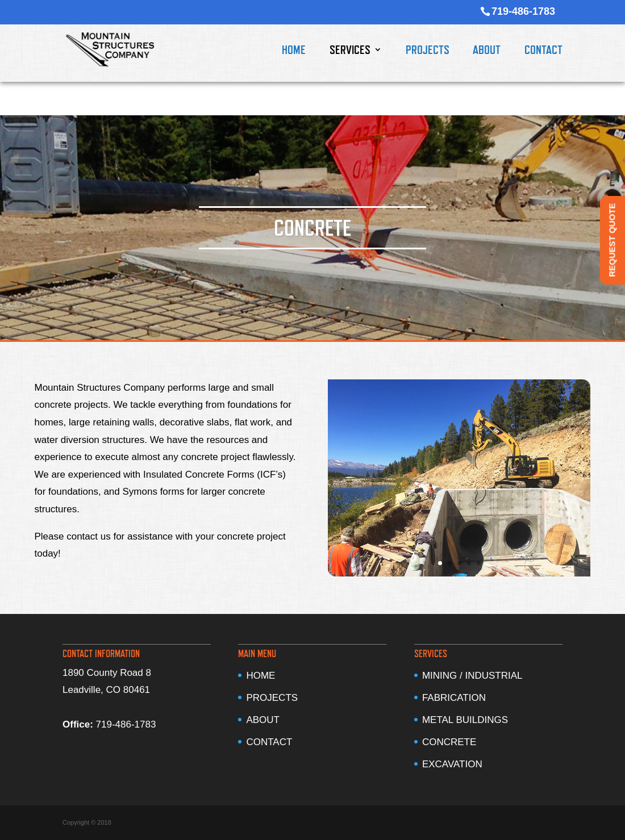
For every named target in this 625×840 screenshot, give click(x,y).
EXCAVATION (452, 764)
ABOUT (487, 51)
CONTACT (543, 51)
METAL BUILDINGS (465, 720)
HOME (294, 51)
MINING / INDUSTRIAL (472, 676)
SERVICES (350, 51)
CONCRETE (449, 742)
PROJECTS (428, 51)
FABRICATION (454, 698)
